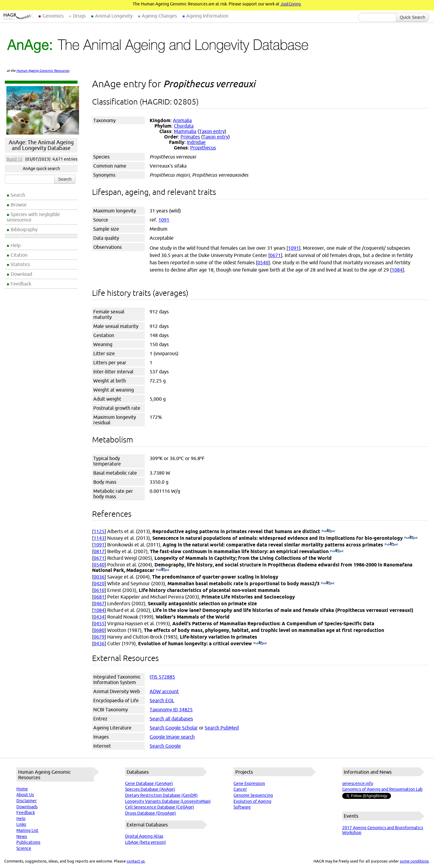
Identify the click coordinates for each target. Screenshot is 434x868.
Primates (190, 137)
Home (22, 789)
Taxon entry (212, 131)
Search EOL (162, 700)
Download (21, 274)
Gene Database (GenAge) (149, 783)
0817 (99, 551)
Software (242, 807)
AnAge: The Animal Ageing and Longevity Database (41, 145)
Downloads (27, 807)
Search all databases (171, 719)
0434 (99, 617)
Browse (19, 205)
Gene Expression (249, 783)
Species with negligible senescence (33, 217)
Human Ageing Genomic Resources (43, 71)
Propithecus (203, 148)
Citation (19, 255)
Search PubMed (222, 728)
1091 (164, 220)
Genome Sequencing (253, 795)
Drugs (79, 16)
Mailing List (27, 830)
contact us (136, 861)
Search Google (165, 746)
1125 (99, 531)
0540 (263, 262)
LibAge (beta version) (146, 842)
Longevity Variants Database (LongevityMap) (168, 801)
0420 (99, 583)
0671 (275, 255)
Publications (28, 842)
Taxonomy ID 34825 (171, 709)
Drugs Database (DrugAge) (151, 813)
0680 (99, 630)
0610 (99, 590)
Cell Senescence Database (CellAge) (160, 807)
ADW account (164, 691)
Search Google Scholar (174, 728)
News (22, 836)
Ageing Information (207, 16)
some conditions (414, 861)
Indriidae (196, 142)
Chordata (184, 126)
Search (18, 195)
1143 (99, 538)
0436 (99, 643)
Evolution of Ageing (252, 801)
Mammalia (185, 131)
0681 (99, 597)
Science (24, 848)
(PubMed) (328, 531)
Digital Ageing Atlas (144, 836)
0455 (99, 623)
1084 (397, 270)
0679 (99, 637)
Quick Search (412, 17)
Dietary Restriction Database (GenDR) (161, 795)
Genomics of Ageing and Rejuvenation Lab (382, 789)
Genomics (53, 16)
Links (21, 824)
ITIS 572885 (162, 677)
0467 (99, 603)
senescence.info (358, 783)
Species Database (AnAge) (150, 789)
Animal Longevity (114, 16)
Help (16, 245)
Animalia (182, 120)
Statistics (20, 264)
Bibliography (24, 229)
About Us (25, 795)
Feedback (21, 284)
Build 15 (15, 159)
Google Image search (172, 737)
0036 (99, 577)
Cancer (240, 789)
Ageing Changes (159, 16)
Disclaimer (27, 801)
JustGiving (291, 4)
